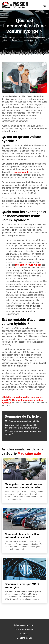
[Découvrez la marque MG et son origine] (24, 569)
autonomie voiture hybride (28, 265)
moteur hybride (21, 172)
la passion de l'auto (25, 625)
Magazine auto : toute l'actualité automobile (28, 38)
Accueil (5, 38)
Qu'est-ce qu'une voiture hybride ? (23, 421)
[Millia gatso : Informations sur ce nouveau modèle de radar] (24, 469)
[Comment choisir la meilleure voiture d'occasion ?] (24, 519)
